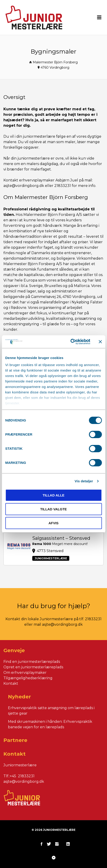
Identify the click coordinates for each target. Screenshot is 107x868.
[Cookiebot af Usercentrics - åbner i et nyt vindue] (70, 342)
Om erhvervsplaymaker (25, 673)
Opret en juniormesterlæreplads (33, 667)
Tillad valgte (53, 509)
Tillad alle (53, 495)
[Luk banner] (100, 342)
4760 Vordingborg (55, 67)
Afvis (53, 523)
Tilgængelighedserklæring (28, 678)
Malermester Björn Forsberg (55, 62)
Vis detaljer (84, 481)
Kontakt (11, 683)
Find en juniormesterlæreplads (32, 662)
